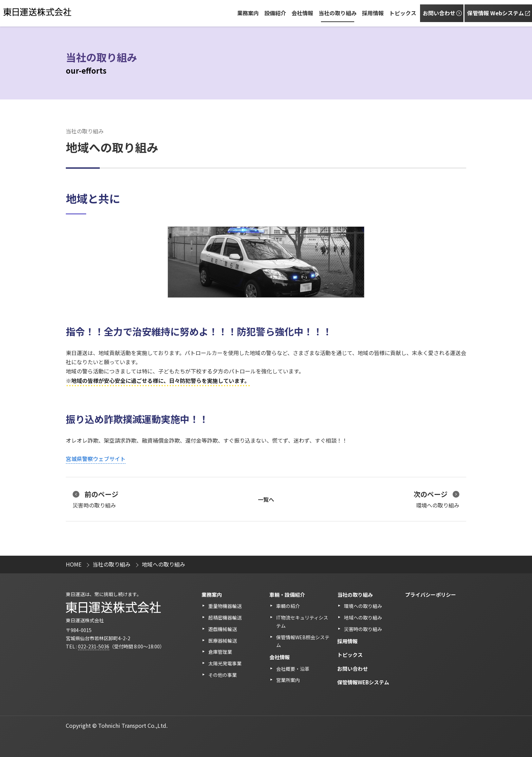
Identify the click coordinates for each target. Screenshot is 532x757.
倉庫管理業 (220, 652)
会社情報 (302, 13)
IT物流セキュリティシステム (302, 622)
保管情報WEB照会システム (303, 641)
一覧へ (266, 499)
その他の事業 (223, 675)
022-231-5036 (94, 646)
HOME (74, 564)
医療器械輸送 (223, 641)
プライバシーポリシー (431, 595)
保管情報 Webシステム (496, 13)
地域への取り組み (363, 617)
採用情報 (373, 13)
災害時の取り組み (96, 499)
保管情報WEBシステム (363, 682)
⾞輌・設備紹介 (287, 595)
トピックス (403, 13)
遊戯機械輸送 (223, 629)
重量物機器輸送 (225, 606)
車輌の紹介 (288, 606)
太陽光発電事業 (225, 663)
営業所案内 (288, 680)
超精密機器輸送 (225, 617)
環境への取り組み (436, 499)
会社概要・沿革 (293, 669)
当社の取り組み (338, 13)
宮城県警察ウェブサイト (96, 459)
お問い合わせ (439, 13)
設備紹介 (275, 13)
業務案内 (248, 13)
